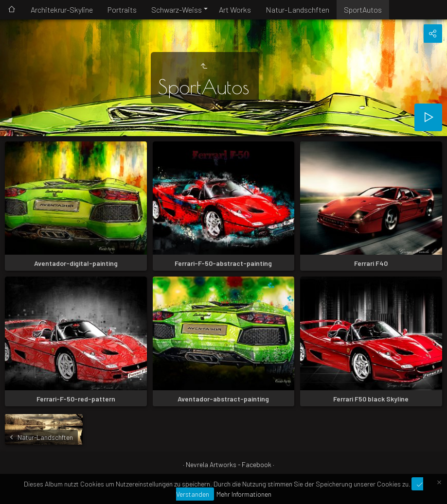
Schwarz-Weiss (177, 9)
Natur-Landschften (297, 9)
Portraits (122, 9)
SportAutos (363, 9)
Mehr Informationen (244, 494)
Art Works (235, 9)
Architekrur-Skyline (62, 9)
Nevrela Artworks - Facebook (229, 464)
